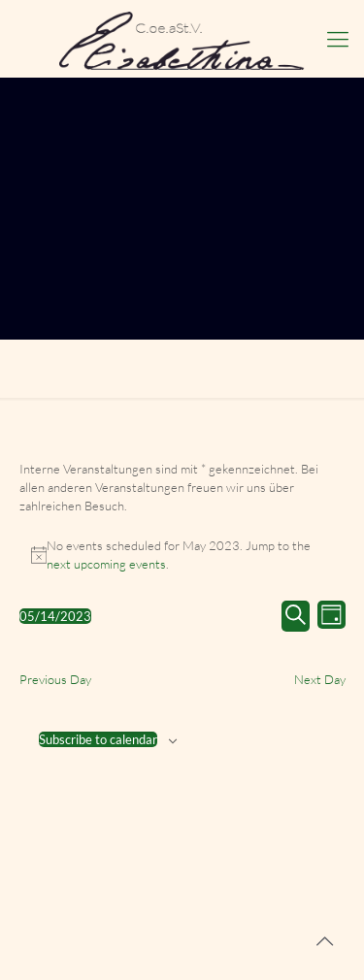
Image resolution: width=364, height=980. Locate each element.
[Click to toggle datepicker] (55, 616)
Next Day (320, 679)
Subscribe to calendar (98, 739)
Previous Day (55, 679)
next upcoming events (106, 564)
